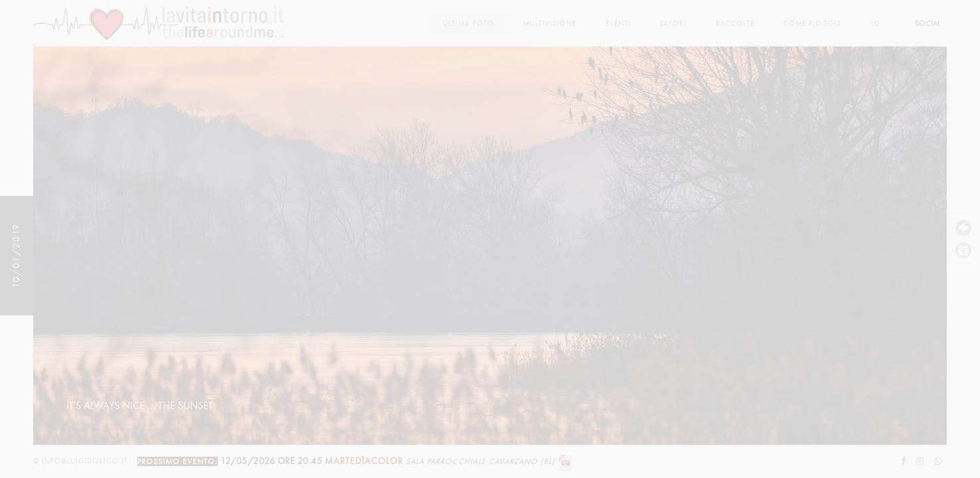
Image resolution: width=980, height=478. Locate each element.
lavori (673, 24)
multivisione (550, 24)
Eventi (618, 24)
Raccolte (735, 24)
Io (876, 24)
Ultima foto (468, 24)
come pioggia (813, 24)
